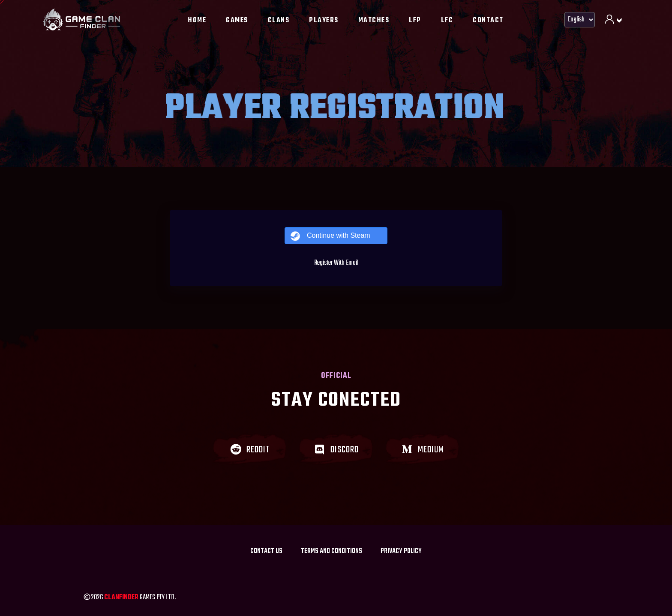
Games (237, 21)
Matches (374, 21)
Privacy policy (401, 551)
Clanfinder (121, 598)
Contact (488, 21)
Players (324, 21)
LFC (447, 21)
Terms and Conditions (331, 551)
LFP (415, 21)
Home (197, 21)
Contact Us (266, 551)
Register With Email (336, 263)
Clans (279, 21)
